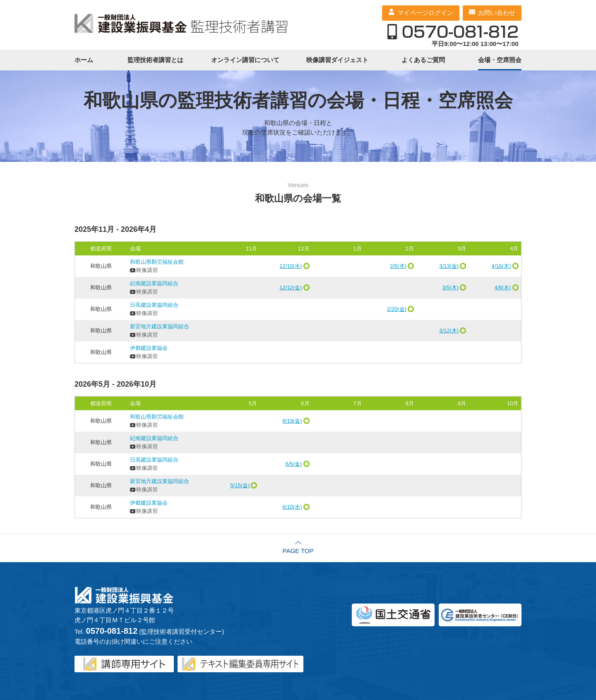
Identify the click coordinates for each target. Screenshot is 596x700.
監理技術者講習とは (155, 60)
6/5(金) (294, 464)
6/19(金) (292, 421)
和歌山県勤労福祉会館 (157, 262)
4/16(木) (501, 266)
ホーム (84, 60)
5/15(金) (240, 485)
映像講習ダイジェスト (337, 60)
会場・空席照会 (500, 60)
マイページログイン (425, 13)
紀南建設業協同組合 (154, 283)
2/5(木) (398, 266)
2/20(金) (397, 309)
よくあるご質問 (423, 60)
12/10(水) (291, 266)
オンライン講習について (245, 60)
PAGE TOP (298, 551)
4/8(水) (503, 287)
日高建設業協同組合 (154, 305)
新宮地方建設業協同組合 (160, 326)
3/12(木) (449, 331)
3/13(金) (449, 266)
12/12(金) (291, 287)
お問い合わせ (497, 13)
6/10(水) (292, 507)
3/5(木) (450, 287)
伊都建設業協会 (149, 348)
